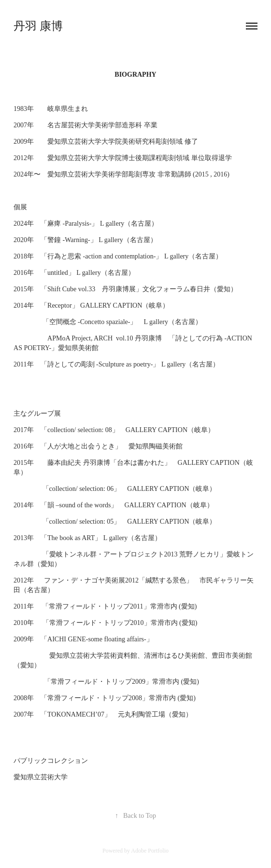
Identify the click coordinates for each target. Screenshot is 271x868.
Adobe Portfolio (150, 851)
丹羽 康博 (38, 26)
